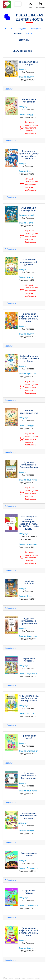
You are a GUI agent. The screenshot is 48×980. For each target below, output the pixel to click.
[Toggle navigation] (18, 4)
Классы (29, 33)
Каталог (9, 28)
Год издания (35, 28)
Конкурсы (21, 28)
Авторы (18, 33)
